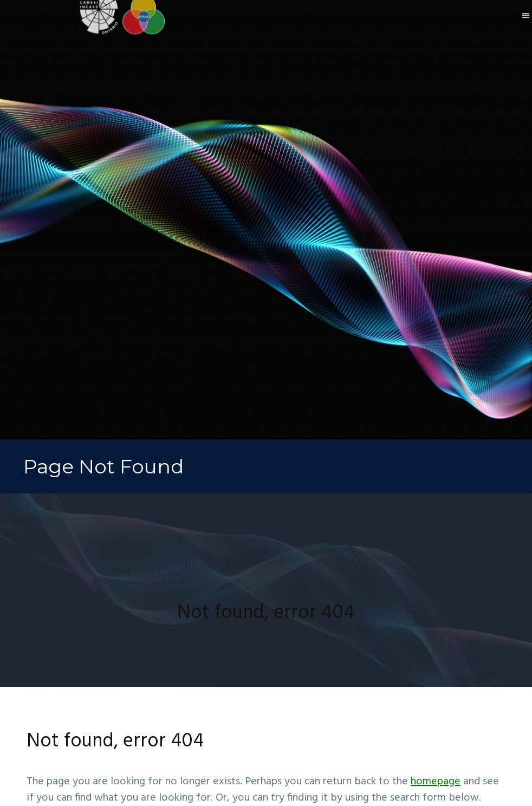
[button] (526, 8)
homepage (436, 782)
